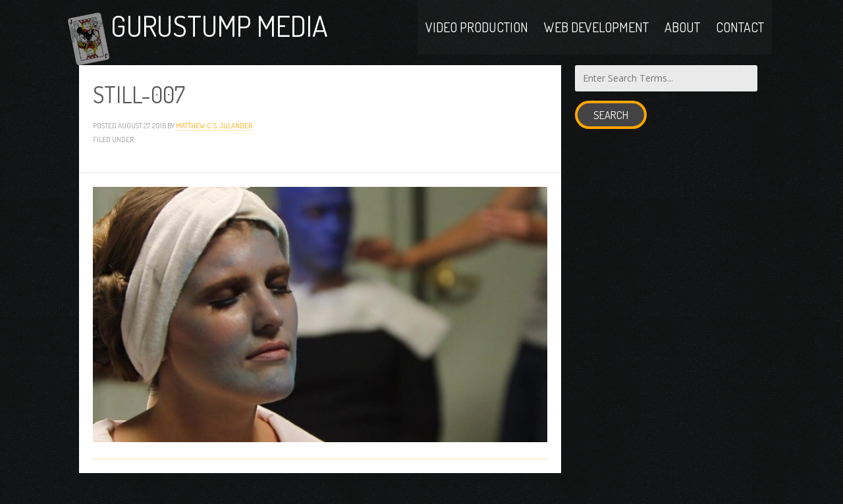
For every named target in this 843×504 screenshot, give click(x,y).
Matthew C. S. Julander (214, 142)
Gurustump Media (246, 35)
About (682, 34)
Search (611, 132)
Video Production (477, 34)
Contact (740, 34)
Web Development (596, 34)
